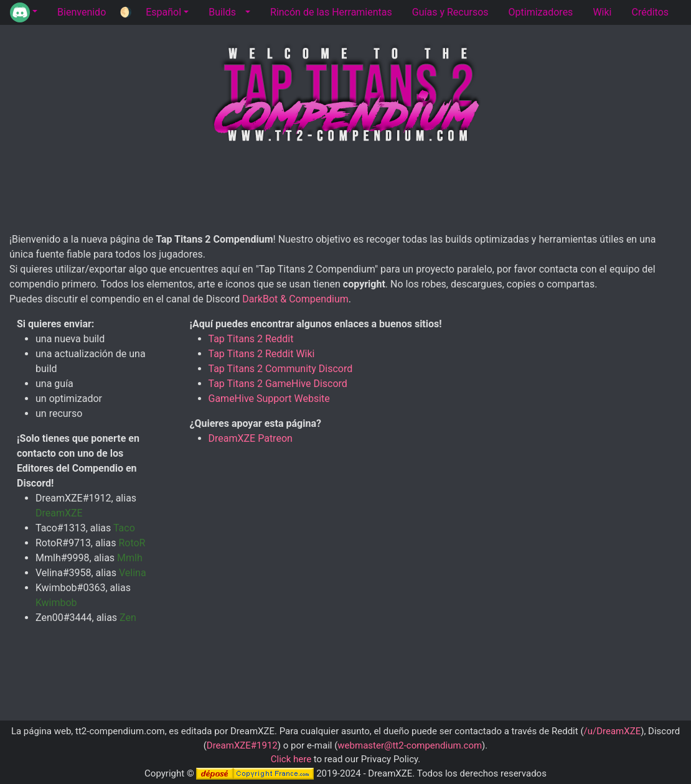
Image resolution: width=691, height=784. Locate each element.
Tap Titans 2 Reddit (251, 339)
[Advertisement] (345, 190)
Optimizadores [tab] (541, 12)
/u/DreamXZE (613, 731)
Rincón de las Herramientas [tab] (331, 12)
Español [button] (163, 12)
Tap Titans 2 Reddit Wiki (262, 354)
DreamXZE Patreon (251, 438)
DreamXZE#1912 (242, 745)
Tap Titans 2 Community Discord (281, 369)
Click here (291, 759)
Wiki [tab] (602, 12)
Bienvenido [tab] (82, 12)
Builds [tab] (222, 12)
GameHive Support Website (269, 399)
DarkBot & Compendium (295, 299)
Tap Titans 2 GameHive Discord (278, 384)
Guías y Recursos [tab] (450, 12)
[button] (24, 12)
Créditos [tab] (650, 12)
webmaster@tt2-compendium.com (410, 745)
